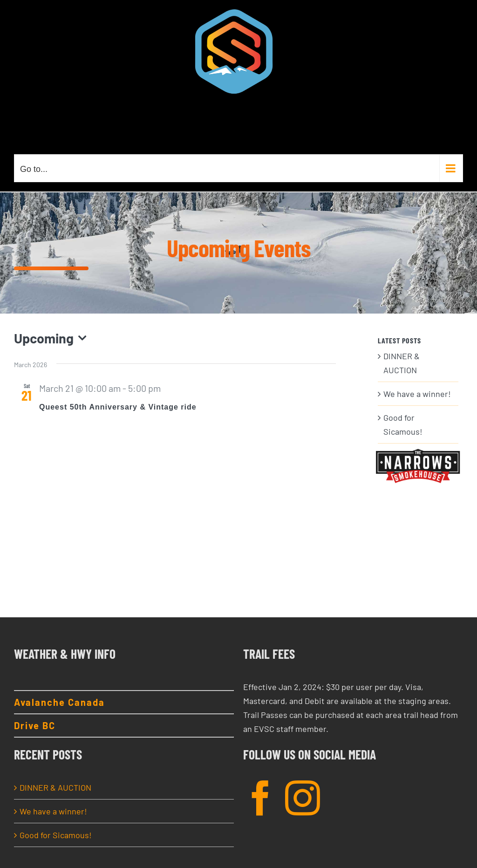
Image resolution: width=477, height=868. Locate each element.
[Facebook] (261, 798)
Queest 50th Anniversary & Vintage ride (118, 407)
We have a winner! (417, 394)
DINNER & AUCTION (55, 787)
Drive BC (35, 725)
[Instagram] (303, 798)
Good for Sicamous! (56, 835)
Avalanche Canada (59, 702)
